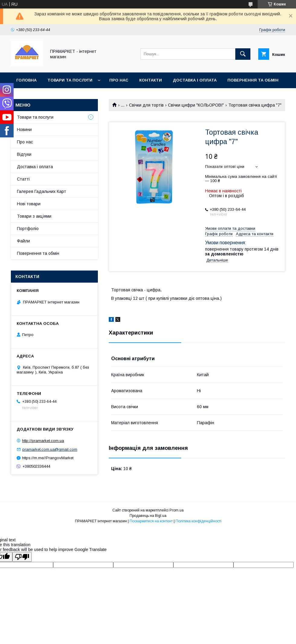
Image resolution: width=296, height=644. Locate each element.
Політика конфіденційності (198, 521)
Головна (26, 80)
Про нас (119, 80)
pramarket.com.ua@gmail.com (50, 449)
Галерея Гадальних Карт (42, 191)
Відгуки (24, 154)
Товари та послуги (70, 80)
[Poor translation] (22, 557)
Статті (23, 179)
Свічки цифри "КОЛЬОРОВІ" (196, 105)
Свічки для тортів (146, 105)
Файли (23, 241)
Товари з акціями (34, 216)
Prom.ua (177, 510)
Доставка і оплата (195, 80)
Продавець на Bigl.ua (148, 516)
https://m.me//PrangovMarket (48, 458)
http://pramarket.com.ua (43, 441)
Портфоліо (28, 229)
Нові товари (29, 204)
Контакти (151, 80)
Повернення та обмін (253, 80)
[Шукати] (243, 54)
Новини (24, 130)
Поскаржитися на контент (151, 521)
